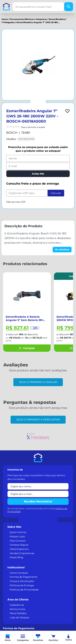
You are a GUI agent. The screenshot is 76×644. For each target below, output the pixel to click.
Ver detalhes (62, 249)
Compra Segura (19, 545)
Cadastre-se (17, 605)
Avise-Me (38, 174)
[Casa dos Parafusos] (6, 7)
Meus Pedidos (18, 613)
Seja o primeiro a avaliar (38, 382)
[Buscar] (69, 7)
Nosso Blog (16, 557)
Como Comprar (19, 573)
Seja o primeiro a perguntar (38, 420)
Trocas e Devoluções (22, 581)
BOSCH (12, 133)
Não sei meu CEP (16, 202)
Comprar (27, 348)
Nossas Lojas (17, 536)
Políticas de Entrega (22, 585)
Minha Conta (17, 609)
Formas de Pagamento (24, 577)
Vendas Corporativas (22, 553)
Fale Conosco (18, 541)
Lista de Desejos (19, 617)
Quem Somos (18, 532)
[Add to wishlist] (67, 111)
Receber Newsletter (38, 501)
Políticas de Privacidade (24, 590)
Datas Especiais (19, 549)
